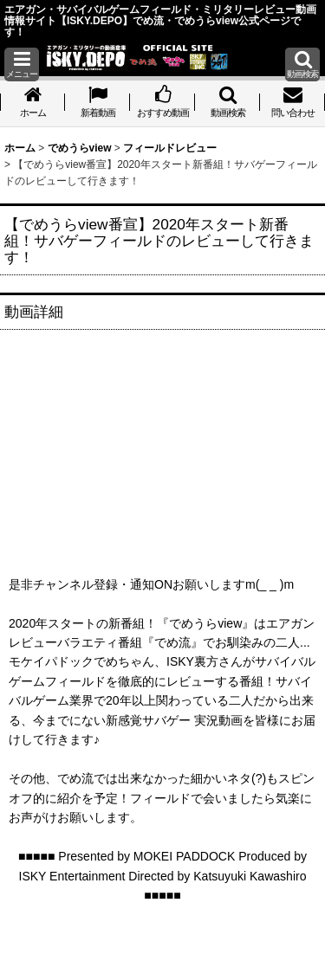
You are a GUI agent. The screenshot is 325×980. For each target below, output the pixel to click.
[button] (22, 64)
